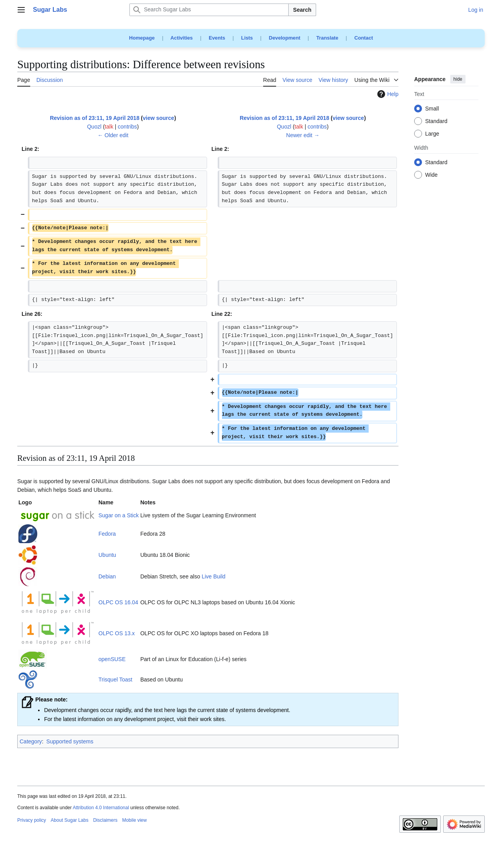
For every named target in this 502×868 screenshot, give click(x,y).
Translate (327, 38)
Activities (182, 38)
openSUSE (112, 659)
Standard (436, 121)
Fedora (107, 534)
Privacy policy (32, 820)
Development (284, 38)
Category (31, 741)
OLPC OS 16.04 (118, 602)
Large (432, 134)
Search (302, 10)
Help (387, 94)
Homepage (142, 38)
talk (109, 127)
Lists (247, 38)
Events (217, 38)
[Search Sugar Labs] (209, 10)
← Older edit (113, 135)
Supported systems (70, 741)
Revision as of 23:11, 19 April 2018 (95, 118)
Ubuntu (107, 555)
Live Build (214, 576)
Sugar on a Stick (119, 515)
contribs (127, 127)
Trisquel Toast (115, 680)
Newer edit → (303, 135)
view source (158, 118)
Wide (431, 175)
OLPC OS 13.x (117, 633)
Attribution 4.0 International (101, 808)
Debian (107, 576)
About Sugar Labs (69, 820)
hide (458, 79)
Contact (364, 38)
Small (432, 109)
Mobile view (134, 820)
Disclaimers (105, 820)
